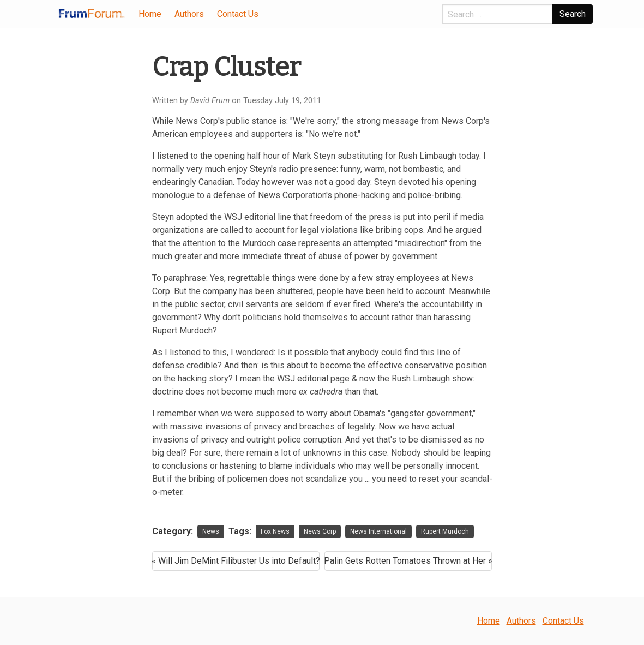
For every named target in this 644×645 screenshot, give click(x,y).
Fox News (275, 531)
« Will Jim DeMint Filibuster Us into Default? (236, 561)
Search (573, 14)
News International (378, 531)
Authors (189, 14)
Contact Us (238, 14)
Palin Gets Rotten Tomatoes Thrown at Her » (408, 561)
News (211, 531)
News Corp (320, 531)
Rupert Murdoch (445, 531)
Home (150, 14)
